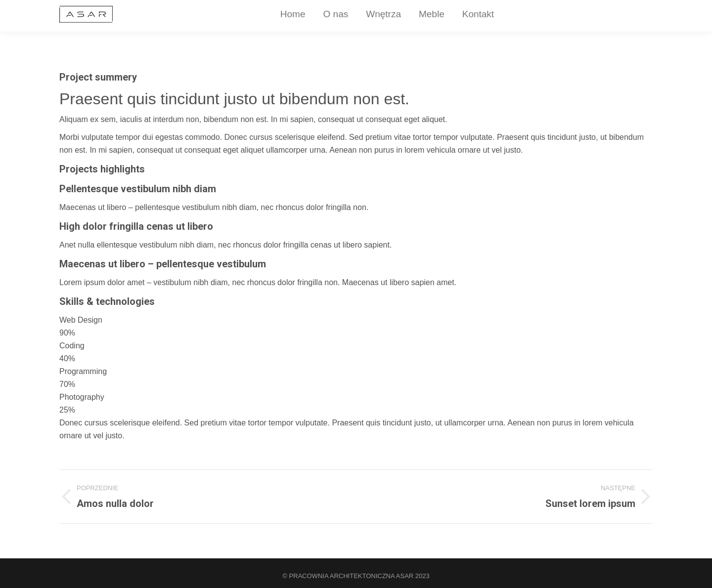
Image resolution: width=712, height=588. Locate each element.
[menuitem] (263, 18)
